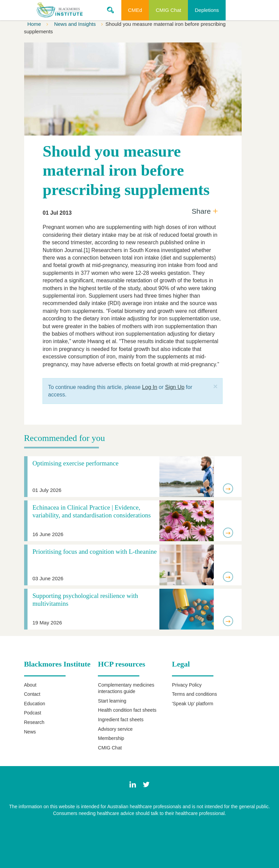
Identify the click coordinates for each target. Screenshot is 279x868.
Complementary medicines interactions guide (126, 688)
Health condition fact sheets (127, 710)
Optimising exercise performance (76, 463)
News (30, 732)
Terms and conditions (194, 694)
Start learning (112, 701)
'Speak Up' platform (193, 704)
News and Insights (76, 24)
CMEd (135, 10)
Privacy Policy (187, 685)
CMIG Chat (168, 10)
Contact (32, 694)
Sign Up (175, 387)
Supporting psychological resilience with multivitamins (85, 600)
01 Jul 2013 (57, 213)
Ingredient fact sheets (121, 720)
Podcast (33, 713)
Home (35, 24)
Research (34, 722)
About (30, 685)
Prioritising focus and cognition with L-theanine (95, 552)
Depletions (207, 10)
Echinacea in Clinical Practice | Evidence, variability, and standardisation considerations (92, 511)
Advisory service (115, 729)
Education (35, 704)
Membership (111, 738)
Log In (150, 387)
